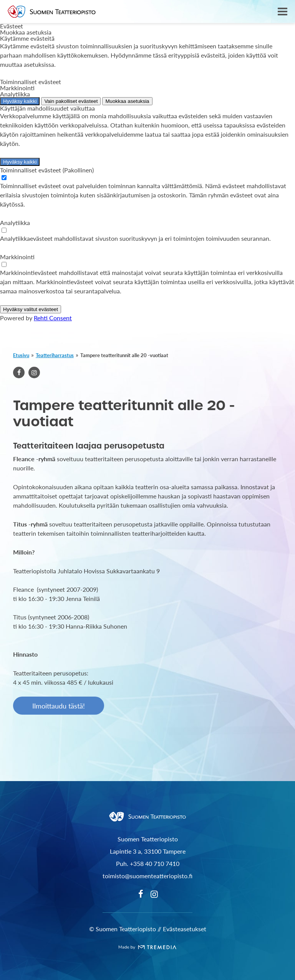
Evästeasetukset (185, 929)
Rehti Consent (53, 318)
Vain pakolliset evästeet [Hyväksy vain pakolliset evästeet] (71, 101)
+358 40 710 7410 (155, 863)
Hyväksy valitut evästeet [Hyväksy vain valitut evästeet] (31, 309)
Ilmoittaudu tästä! (59, 706)
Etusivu (21, 355)
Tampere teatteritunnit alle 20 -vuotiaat (124, 355)
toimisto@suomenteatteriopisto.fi (147, 876)
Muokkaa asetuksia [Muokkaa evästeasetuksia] (127, 101)
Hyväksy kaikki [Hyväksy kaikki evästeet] (20, 101)
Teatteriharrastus (55, 355)
